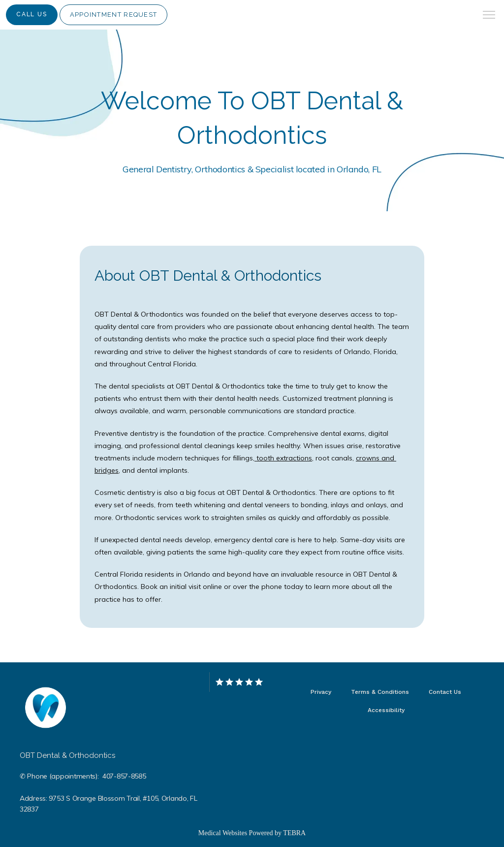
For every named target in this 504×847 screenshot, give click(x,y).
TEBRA (294, 833)
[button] (489, 16)
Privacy (321, 692)
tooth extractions (283, 458)
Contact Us (445, 692)
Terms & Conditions (380, 692)
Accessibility (386, 710)
